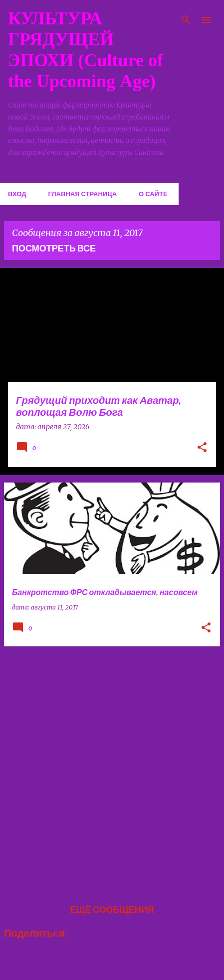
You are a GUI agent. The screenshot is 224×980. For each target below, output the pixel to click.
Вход (17, 194)
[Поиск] (186, 20)
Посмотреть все (54, 248)
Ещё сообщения (112, 909)
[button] (202, 448)
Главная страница (82, 194)
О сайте (153, 194)
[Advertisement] (112, 766)
